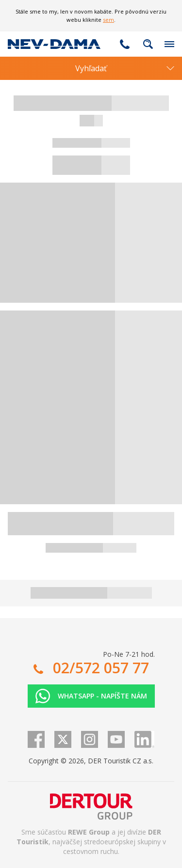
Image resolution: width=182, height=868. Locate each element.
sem (108, 20)
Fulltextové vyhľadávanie (148, 44)
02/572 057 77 (125, 44)
